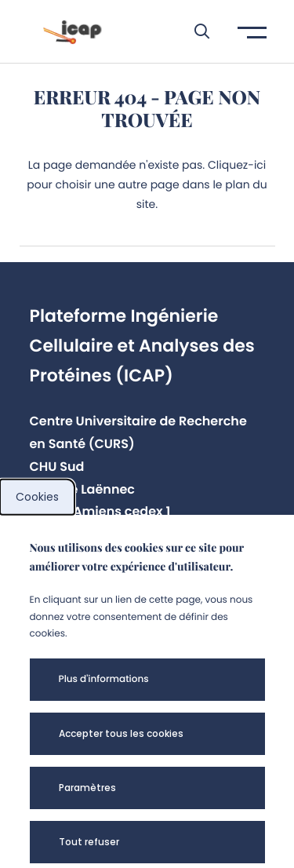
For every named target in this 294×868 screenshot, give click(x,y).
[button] (194, 31)
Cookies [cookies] (37, 497)
